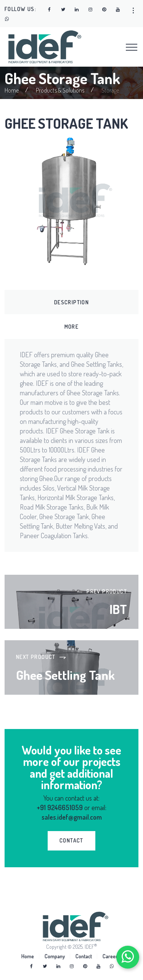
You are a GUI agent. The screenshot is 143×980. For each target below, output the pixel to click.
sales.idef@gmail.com (72, 817)
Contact (84, 956)
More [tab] (72, 327)
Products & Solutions (60, 90)
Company (55, 956)
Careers (111, 956)
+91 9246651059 (60, 807)
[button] (133, 11)
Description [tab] (71, 302)
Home (12, 90)
